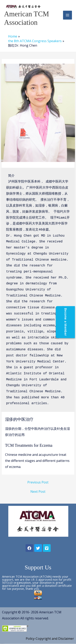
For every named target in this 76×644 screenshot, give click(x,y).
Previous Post (38, 482)
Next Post (38, 492)
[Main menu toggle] (67, 15)
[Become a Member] (71, 322)
